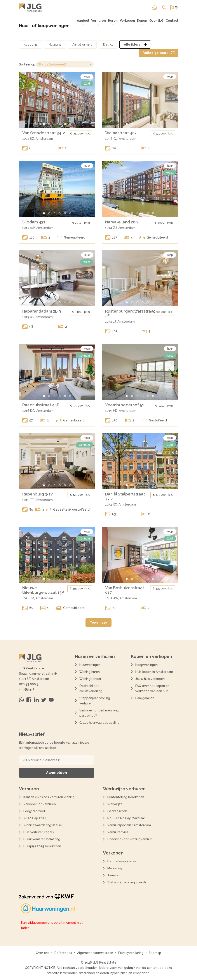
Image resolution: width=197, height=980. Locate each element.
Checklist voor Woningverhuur (130, 839)
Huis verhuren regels (39, 832)
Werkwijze (115, 804)
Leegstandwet (34, 811)
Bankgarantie (145, 698)
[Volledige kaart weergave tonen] (159, 53)
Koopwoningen (146, 665)
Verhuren (98, 22)
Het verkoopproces (122, 861)
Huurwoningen (90, 665)
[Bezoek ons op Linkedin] (36, 700)
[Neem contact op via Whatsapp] (155, 8)
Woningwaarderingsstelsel (43, 825)
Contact (172, 21)
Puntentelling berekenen (126, 797)
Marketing (115, 868)
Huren (113, 22)
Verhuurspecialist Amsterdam (129, 825)
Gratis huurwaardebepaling (99, 723)
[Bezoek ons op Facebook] (29, 700)
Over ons (43, 953)
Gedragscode (118, 811)
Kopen (142, 22)
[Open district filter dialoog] (108, 44)
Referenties (63, 953)
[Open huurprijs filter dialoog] (55, 44)
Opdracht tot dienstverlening (91, 688)
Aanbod (83, 22)
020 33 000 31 (30, 684)
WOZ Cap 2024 (35, 818)
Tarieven (114, 875)
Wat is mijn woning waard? (127, 882)
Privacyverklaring (131, 953)
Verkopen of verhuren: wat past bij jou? (99, 713)
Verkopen (127, 21)
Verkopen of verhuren (40, 804)
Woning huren (90, 672)
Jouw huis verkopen (150, 679)
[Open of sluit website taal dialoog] (174, 8)
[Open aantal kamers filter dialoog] (82, 44)
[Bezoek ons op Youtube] (51, 700)
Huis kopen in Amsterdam (154, 672)
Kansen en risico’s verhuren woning (49, 797)
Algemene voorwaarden (95, 953)
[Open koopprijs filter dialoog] (31, 44)
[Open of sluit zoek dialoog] (164, 8)
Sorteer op (27, 64)
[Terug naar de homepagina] (30, 8)
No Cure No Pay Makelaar (126, 818)
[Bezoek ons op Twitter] (44, 700)
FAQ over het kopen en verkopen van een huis (152, 688)
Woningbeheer (90, 679)
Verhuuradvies (118, 832)
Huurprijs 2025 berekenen (42, 846)
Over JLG (156, 21)
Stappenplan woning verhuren (95, 701)
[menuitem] (83, 23)
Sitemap (155, 953)
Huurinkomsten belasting (42, 839)
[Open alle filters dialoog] (135, 44)
